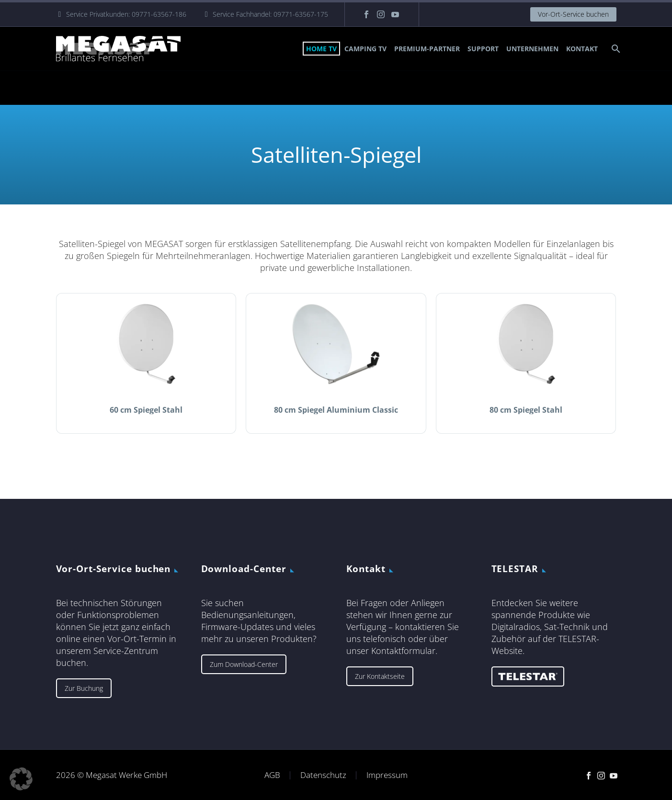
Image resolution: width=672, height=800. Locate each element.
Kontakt (582, 49)
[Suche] (615, 49)
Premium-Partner (427, 49)
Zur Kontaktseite (380, 676)
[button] (21, 779)
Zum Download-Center (244, 664)
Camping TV (365, 49)
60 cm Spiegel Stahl (146, 410)
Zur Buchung (84, 688)
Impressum (387, 775)
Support (483, 49)
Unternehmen (532, 49)
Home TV (321, 49)
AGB (272, 775)
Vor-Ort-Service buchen (573, 14)
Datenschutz (323, 775)
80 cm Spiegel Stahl (526, 410)
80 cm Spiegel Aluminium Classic (336, 410)
